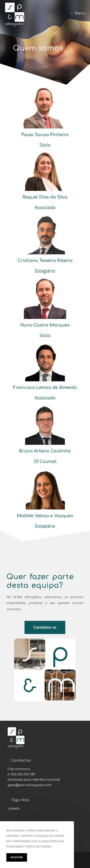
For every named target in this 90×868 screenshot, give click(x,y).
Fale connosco (19, 769)
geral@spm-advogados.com (30, 785)
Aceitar (17, 857)
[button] (45, 627)
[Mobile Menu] (78, 13)
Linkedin (14, 809)
